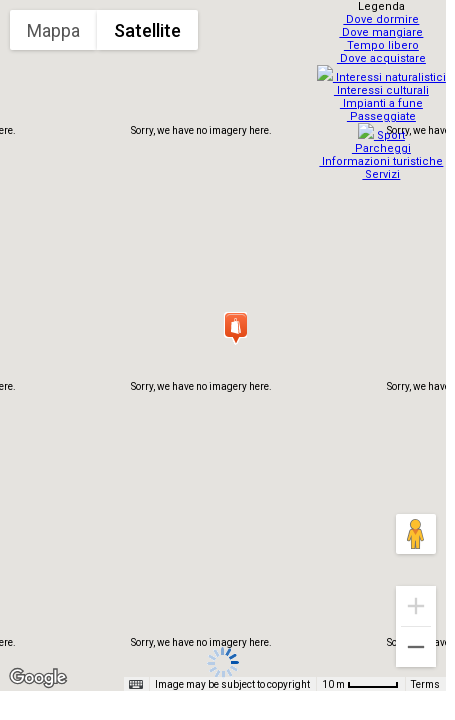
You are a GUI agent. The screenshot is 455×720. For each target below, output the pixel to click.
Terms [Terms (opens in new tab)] (425, 684)
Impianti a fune (383, 97)
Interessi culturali (383, 84)
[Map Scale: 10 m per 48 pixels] (360, 684)
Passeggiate (383, 110)
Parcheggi (383, 136)
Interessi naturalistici (383, 71)
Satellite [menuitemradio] (147, 30)
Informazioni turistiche (384, 149)
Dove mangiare (384, 32)
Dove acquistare (383, 58)
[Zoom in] (416, 606)
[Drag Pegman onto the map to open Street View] (416, 534)
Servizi (384, 162)
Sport (383, 123)
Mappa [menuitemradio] (53, 30)
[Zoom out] (416, 647)
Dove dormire (384, 19)
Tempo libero (383, 45)
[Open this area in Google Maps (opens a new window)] (38, 678)
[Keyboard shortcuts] (136, 685)
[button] (235, 328)
